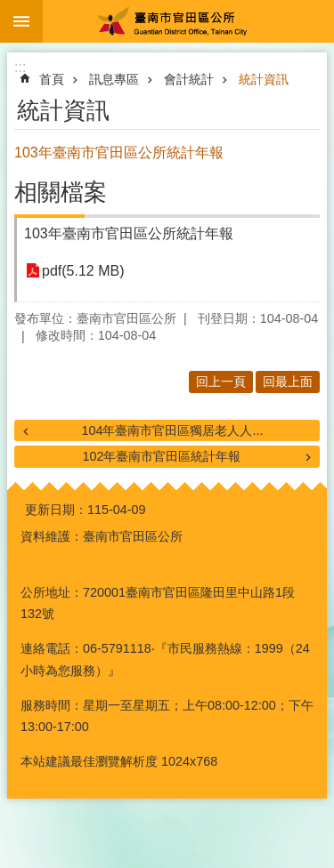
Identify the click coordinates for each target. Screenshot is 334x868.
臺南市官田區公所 (188, 21)
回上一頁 (221, 382)
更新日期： (56, 510)
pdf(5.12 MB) (83, 271)
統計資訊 (264, 79)
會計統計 (189, 79)
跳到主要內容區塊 (9, 9)
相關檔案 (61, 192)
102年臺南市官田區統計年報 (161, 456)
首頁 (52, 79)
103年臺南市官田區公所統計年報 (129, 233)
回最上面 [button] (288, 382)
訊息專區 (114, 79)
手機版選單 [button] (21, 21)
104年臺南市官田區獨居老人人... (172, 430)
